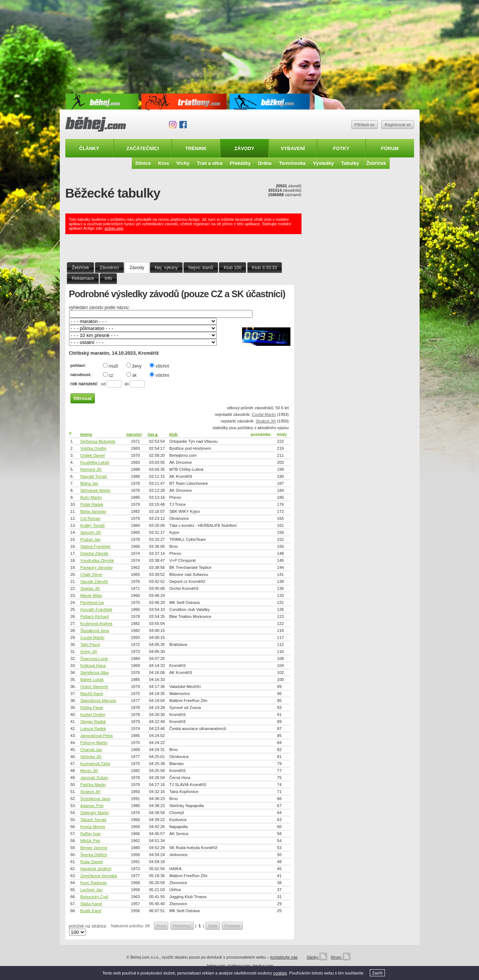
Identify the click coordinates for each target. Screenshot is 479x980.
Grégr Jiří (89, 651)
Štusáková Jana (94, 630)
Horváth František (96, 609)
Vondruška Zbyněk (97, 560)
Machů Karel (92, 694)
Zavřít (377, 973)
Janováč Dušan (94, 778)
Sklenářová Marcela (98, 701)
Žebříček (376, 163)
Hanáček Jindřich (96, 869)
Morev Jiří (89, 771)
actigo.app (114, 228)
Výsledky (323, 163)
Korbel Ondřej (93, 715)
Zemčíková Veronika (99, 876)
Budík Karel (91, 911)
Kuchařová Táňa (95, 764)
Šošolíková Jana (95, 799)
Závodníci (109, 268)
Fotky (341, 148)
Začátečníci (142, 148)
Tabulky (350, 163)
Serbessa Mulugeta (98, 441)
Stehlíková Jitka (94, 673)
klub (174, 434)
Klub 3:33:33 (265, 268)
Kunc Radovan (93, 883)
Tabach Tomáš (93, 820)
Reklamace (83, 278)
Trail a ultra (209, 163)
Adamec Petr (92, 806)
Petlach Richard (94, 616)
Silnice (143, 163)
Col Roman (90, 518)
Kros (163, 163)
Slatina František (95, 546)
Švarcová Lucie (94, 658)
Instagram (173, 125)
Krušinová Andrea (96, 623)
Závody (244, 148)
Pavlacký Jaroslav (96, 567)
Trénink (196, 148)
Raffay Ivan (90, 834)
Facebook (183, 125)
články (317, 957)
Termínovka (292, 163)
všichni (159, 366)
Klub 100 (232, 268)
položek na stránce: (88, 926)
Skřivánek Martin (95, 490)
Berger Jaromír (94, 848)
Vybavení (293, 148)
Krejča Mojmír (93, 827)
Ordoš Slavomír (94, 687)
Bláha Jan (89, 483)
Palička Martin (93, 785)
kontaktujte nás (284, 957)
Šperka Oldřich (94, 855)
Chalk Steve (91, 574)
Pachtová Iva (92, 602)
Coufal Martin (264, 414)
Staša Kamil (91, 904)
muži (111, 366)
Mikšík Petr (90, 841)
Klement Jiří (91, 469)
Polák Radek (92, 504)
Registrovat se (397, 125)
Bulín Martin (91, 497)
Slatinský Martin (94, 813)
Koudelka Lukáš (94, 462)
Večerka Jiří (91, 757)
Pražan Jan (90, 539)
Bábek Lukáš (92, 680)
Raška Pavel (92, 708)
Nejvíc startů (201, 268)
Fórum (390, 148)
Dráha (265, 163)
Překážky (240, 163)
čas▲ (153, 434)
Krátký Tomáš (92, 525)
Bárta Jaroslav (93, 511)
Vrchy (183, 163)
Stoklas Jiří (90, 588)
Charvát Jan (91, 750)
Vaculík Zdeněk (94, 581)
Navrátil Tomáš (94, 476)
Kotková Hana (93, 666)
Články (89, 148)
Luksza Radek (93, 729)
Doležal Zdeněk (94, 553)
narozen (134, 434)
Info (108, 278)
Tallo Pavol (90, 644)
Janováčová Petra (96, 736)
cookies (280, 973)
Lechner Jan (91, 890)
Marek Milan (91, 595)
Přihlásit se (365, 125)
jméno (86, 434)
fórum (340, 957)
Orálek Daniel (92, 455)
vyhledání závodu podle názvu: (99, 307)
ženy (134, 366)
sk (131, 375)
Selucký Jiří (90, 532)
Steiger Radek (93, 722)
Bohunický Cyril (94, 897)
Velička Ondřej (93, 448)
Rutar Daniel (91, 862)
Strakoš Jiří (266, 421)
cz (108, 375)
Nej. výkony (166, 268)
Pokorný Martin (94, 743)
